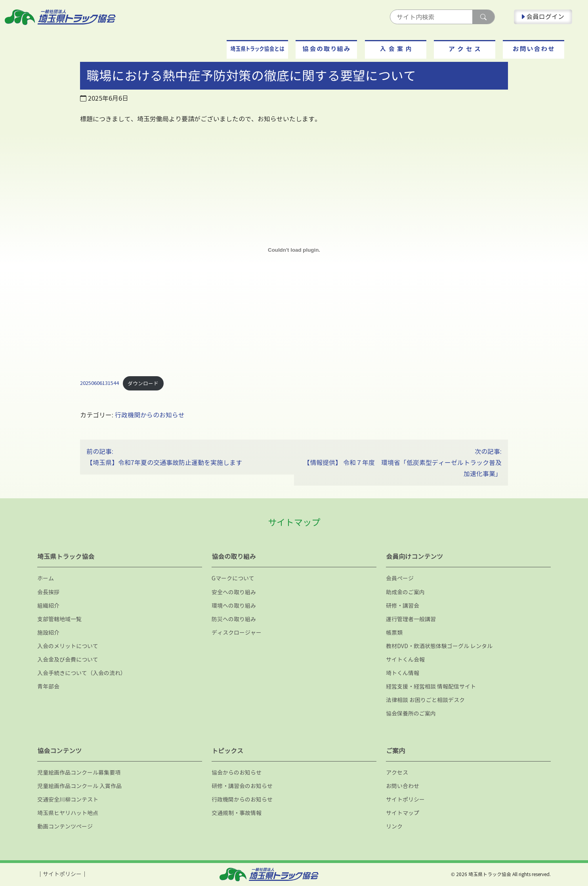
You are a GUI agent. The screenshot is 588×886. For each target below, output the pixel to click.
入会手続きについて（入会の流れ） (82, 673)
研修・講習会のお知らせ (242, 786)
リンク (394, 826)
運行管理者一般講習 (411, 619)
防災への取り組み (234, 619)
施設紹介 (48, 632)
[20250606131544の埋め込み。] (294, 250)
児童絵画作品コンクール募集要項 (79, 772)
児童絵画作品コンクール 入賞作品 (79, 786)
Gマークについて (233, 578)
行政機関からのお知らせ (150, 415)
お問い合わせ (403, 786)
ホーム (46, 578)
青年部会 (48, 686)
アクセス (397, 772)
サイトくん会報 (405, 659)
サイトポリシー (405, 799)
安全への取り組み (234, 592)
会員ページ (400, 578)
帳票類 (394, 632)
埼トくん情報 (403, 673)
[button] (257, 49)
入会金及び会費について (68, 659)
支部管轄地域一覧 (59, 619)
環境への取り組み (234, 606)
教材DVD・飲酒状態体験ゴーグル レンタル (439, 646)
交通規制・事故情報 (237, 813)
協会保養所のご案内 (411, 713)
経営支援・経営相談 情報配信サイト (431, 686)
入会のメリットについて (68, 646)
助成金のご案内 (405, 592)
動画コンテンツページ (65, 826)
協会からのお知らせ (237, 772)
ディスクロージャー (237, 632)
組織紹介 (48, 606)
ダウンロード (143, 383)
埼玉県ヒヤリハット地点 (68, 813)
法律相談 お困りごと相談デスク (425, 700)
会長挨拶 (48, 592)
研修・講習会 (403, 606)
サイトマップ (403, 813)
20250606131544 (99, 383)
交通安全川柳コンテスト (68, 799)
